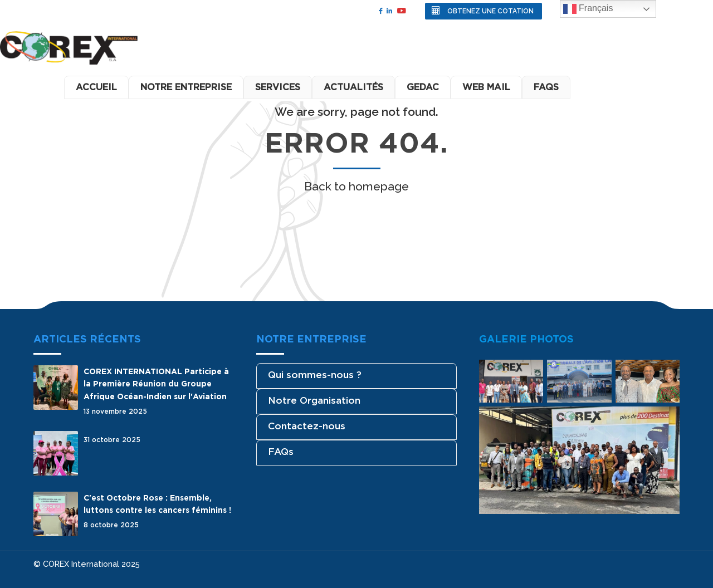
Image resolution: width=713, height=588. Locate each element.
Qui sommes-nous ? (315, 375)
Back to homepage (356, 186)
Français (588, 9)
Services (278, 87)
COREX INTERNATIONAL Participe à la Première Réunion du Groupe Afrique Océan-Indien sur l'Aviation (156, 384)
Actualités (353, 87)
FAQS (546, 87)
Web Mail (486, 87)
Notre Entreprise (186, 87)
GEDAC (423, 87)
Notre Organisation (314, 400)
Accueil (96, 87)
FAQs (281, 452)
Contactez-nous (307, 426)
